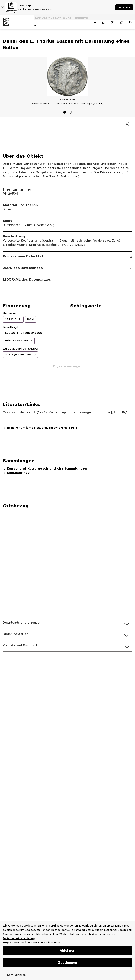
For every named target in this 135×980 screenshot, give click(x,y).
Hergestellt (11, 314)
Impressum (11, 943)
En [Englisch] (131, 22)
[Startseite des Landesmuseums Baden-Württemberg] (17, 25)
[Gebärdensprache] (122, 23)
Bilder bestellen (16, 634)
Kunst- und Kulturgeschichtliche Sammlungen (47, 469)
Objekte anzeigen (68, 366)
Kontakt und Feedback (20, 646)
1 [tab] (65, 113)
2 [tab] (71, 113)
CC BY (98, 104)
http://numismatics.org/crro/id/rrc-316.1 (42, 428)
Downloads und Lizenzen (22, 623)
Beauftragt (10, 327)
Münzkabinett (19, 473)
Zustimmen (68, 963)
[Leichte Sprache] (113, 23)
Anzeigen (124, 7)
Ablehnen (67, 951)
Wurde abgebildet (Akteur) (21, 349)
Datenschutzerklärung (19, 938)
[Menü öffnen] (95, 22)
